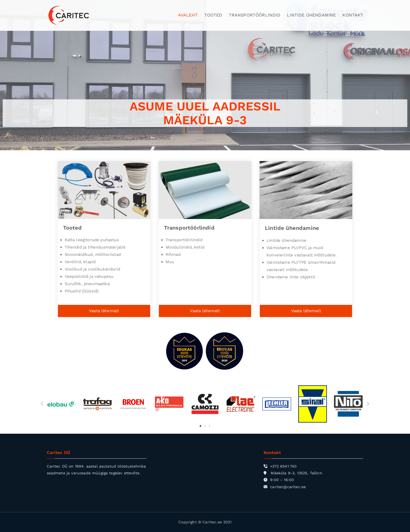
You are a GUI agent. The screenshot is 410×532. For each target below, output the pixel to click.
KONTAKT (353, 15)
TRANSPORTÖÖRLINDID (255, 15)
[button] (42, 404)
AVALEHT (188, 15)
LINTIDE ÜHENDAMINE (311, 15)
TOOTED (213, 15)
